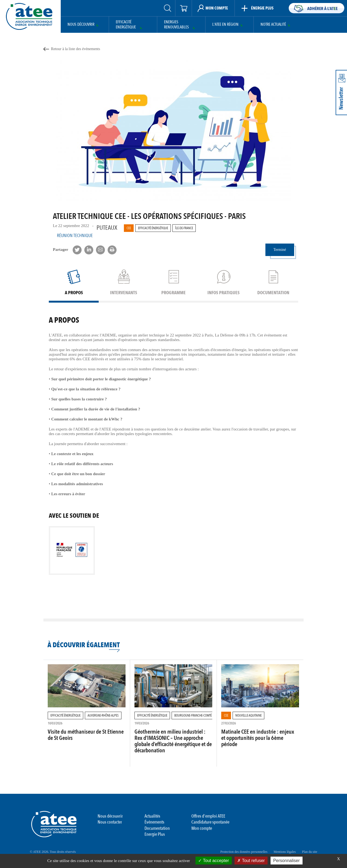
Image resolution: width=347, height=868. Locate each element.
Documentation (157, 828)
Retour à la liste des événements (75, 49)
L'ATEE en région (225, 25)
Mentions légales (285, 852)
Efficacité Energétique (126, 25)
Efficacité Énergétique (153, 228)
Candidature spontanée (210, 822)
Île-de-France (184, 228)
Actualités (152, 816)
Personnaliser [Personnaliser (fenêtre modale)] (287, 861)
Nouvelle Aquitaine (248, 715)
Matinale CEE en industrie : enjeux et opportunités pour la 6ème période (258, 738)
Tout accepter (213, 861)
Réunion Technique (75, 236)
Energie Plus (155, 834)
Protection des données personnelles (244, 852)
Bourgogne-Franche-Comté (193, 715)
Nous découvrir (81, 25)
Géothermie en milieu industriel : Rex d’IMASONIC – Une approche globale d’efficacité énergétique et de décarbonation (173, 741)
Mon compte (202, 828)
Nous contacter (110, 822)
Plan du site (310, 852)
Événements (154, 822)
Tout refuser (251, 861)
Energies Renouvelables (176, 25)
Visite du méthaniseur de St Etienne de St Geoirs (86, 735)
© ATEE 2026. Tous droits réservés (53, 852)
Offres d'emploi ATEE (208, 816)
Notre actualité (273, 25)
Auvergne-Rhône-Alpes (103, 715)
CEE (129, 228)
